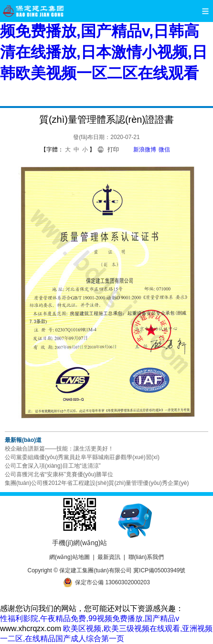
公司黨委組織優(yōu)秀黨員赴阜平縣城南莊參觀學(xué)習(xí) (82, 457)
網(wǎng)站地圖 (69, 557)
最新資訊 (109, 557)
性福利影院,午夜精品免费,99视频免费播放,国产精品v (90, 618)
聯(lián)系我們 (146, 557)
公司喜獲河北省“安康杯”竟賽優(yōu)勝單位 (59, 474)
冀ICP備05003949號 (159, 570)
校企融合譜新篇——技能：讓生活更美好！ (59, 449)
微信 (164, 150)
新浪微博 (145, 150)
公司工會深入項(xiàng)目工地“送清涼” (53, 466)
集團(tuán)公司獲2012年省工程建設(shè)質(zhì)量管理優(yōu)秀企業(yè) (97, 483)
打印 (113, 150)
